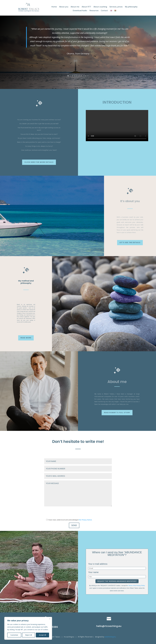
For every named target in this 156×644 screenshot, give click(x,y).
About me (75, 7)
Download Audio (80, 11)
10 (88, 76)
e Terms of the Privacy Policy (136, 586)
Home (54, 7)
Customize (14, 635)
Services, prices (116, 7)
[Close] (50, 619)
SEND (74, 525)
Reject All (29, 635)
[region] (28, 628)
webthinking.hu (110, 637)
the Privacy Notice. (86, 520)
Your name (93, 572)
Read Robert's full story (117, 413)
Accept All (42, 635)
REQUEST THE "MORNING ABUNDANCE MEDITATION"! (117, 581)
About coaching (100, 7)
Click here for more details (39, 162)
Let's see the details (130, 242)
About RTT (86, 7)
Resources (94, 11)
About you (64, 7)
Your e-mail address (98, 564)
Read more (26, 338)
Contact (104, 11)
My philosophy (131, 7)
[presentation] (61, 513)
